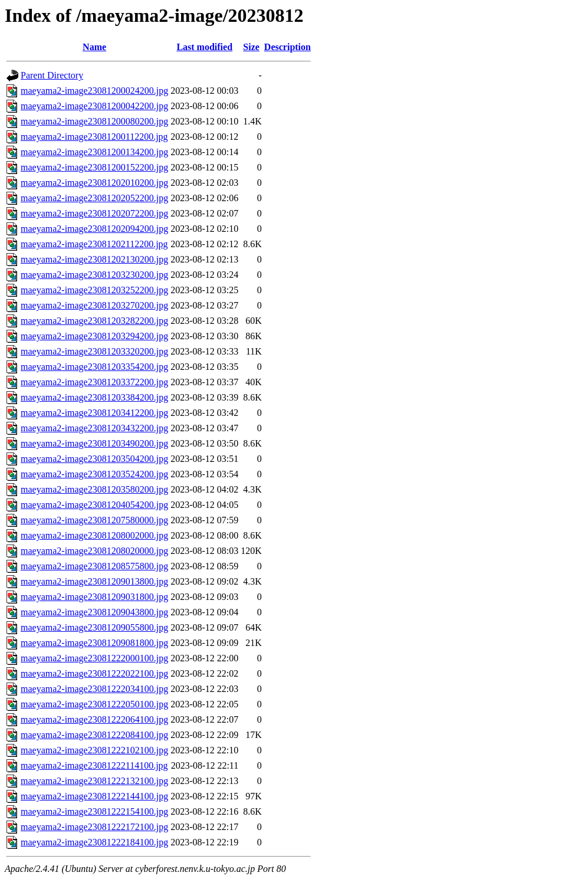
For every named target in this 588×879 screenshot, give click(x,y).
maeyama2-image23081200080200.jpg (94, 121)
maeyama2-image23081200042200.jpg (94, 106)
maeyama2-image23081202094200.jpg (94, 229)
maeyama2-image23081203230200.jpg (94, 275)
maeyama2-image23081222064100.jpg (94, 719)
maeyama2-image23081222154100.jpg (94, 811)
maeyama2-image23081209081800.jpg (94, 643)
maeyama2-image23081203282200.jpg (94, 321)
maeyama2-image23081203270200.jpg (94, 305)
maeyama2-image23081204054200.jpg (94, 505)
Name (94, 47)
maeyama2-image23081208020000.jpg (94, 551)
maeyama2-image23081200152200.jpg (94, 167)
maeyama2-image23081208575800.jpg (94, 566)
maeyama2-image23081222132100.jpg (94, 781)
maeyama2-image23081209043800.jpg (94, 612)
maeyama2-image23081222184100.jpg (94, 842)
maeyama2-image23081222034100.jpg (94, 689)
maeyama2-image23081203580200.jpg (94, 489)
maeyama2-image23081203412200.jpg (94, 413)
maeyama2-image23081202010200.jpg (94, 183)
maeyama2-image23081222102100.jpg (94, 750)
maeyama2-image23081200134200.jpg (94, 152)
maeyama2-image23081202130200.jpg (94, 259)
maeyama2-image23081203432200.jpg (94, 428)
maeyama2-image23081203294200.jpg (94, 336)
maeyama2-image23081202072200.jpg (94, 213)
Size (251, 47)
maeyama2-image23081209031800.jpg (94, 597)
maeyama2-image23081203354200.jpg (94, 367)
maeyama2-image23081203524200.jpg (94, 474)
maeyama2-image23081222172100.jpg (94, 827)
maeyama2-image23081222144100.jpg (94, 796)
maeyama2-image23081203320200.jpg (94, 351)
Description (288, 47)
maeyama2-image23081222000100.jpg (94, 658)
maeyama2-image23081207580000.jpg (94, 520)
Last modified (204, 47)
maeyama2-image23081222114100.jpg (94, 765)
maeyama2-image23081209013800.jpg (94, 581)
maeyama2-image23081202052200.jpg (94, 198)
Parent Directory (52, 75)
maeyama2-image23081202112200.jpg (94, 244)
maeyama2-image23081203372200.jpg (94, 382)
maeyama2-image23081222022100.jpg (94, 673)
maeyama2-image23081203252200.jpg (94, 290)
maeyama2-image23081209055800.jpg (94, 627)
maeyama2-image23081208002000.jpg (94, 535)
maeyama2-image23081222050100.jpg (94, 704)
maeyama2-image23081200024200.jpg (94, 91)
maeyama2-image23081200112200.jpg (94, 137)
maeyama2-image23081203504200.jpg (94, 459)
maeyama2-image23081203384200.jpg (94, 397)
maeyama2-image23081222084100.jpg (94, 735)
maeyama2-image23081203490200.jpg (94, 443)
